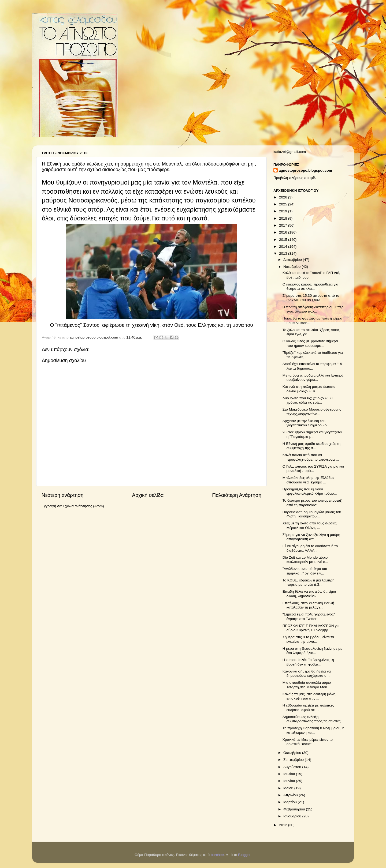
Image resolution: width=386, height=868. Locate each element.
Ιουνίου (290, 781)
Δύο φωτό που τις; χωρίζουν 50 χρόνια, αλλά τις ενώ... (308, 400)
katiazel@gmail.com (290, 152)
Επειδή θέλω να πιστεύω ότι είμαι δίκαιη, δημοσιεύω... (309, 594)
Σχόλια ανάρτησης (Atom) (83, 506)
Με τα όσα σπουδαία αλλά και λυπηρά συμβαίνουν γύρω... (313, 377)
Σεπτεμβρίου (294, 760)
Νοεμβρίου (292, 267)
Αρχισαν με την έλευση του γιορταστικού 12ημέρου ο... (306, 423)
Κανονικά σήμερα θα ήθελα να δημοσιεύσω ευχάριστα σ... (307, 673)
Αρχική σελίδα (148, 495)
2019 (284, 211)
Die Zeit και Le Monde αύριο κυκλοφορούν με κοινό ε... (305, 560)
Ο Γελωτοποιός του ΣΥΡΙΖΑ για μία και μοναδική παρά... (313, 469)
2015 (284, 240)
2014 (284, 247)
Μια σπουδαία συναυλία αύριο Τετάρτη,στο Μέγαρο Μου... (307, 685)
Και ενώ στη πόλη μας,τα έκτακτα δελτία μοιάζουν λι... (309, 389)
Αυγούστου (293, 767)
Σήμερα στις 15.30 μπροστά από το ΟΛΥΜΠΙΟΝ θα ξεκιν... (311, 298)
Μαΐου (289, 788)
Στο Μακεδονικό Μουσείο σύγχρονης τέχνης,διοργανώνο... (312, 412)
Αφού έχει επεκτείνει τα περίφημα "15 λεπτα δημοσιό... (312, 366)
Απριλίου (291, 795)
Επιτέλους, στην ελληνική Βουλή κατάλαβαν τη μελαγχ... (308, 605)
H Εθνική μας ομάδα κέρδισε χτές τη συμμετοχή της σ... (311, 446)
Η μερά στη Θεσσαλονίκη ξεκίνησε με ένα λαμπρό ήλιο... (312, 651)
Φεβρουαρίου (295, 809)
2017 (284, 225)
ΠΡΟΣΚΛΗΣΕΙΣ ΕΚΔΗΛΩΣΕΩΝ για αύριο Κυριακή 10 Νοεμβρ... (311, 628)
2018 (284, 218)
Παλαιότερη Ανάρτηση (237, 495)
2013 (284, 253)
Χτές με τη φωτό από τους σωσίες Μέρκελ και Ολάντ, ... (310, 525)
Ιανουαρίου (293, 816)
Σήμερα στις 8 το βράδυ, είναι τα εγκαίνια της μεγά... (308, 639)
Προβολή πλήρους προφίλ (294, 178)
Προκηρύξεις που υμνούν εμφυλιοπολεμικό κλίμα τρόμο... (310, 491)
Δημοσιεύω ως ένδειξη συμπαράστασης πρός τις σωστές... (313, 719)
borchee (217, 855)
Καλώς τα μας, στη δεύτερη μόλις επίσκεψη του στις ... (309, 696)
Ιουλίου (290, 774)
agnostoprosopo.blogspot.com (305, 170)
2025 (284, 204)
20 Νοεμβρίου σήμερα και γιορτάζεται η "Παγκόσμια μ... (312, 434)
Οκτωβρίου (293, 753)
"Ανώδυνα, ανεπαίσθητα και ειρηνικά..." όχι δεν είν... (305, 571)
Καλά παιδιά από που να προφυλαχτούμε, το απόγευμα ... (311, 457)
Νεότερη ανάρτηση (63, 495)
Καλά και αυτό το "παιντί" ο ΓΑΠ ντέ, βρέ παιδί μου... (311, 275)
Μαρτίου (291, 802)
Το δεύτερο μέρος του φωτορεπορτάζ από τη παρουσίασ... (312, 503)
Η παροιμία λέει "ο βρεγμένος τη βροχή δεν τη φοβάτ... (308, 662)
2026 (284, 197)
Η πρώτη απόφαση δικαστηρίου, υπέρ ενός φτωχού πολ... (313, 309)
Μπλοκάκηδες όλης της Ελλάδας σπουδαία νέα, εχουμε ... (309, 480)
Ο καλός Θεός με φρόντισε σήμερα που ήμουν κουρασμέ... (310, 343)
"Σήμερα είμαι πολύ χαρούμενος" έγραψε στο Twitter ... (309, 616)
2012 (284, 825)
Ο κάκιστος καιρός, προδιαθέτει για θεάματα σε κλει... (310, 286)
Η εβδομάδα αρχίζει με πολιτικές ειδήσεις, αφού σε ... (308, 707)
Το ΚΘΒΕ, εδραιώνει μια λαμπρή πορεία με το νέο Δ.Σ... (309, 582)
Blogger (244, 855)
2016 (284, 232)
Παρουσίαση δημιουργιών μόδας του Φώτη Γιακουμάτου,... (312, 514)
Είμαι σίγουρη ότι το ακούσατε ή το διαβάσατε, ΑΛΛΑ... (310, 548)
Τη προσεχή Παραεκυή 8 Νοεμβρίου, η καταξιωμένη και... (313, 730)
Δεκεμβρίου (293, 260)
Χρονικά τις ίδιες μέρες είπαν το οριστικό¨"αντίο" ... (308, 742)
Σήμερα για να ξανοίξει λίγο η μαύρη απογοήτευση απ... (311, 537)
